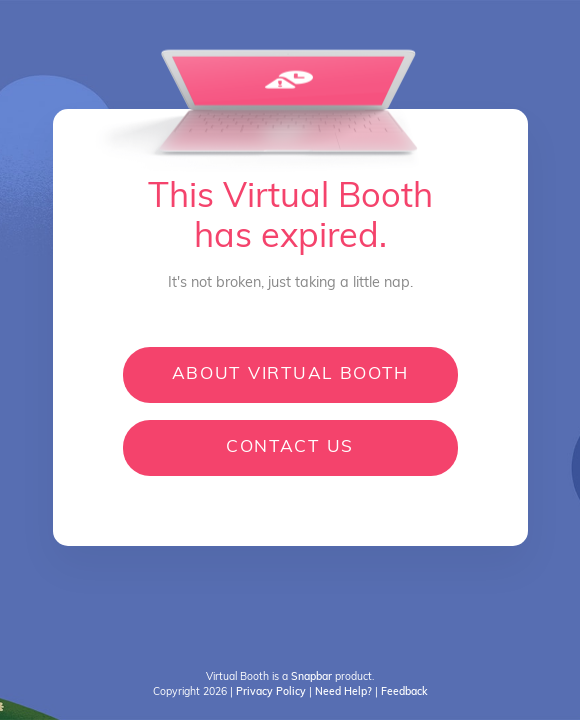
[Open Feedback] (404, 692)
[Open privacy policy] (272, 692)
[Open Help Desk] (343, 692)
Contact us (290, 447)
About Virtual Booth (290, 374)
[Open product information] (311, 677)
